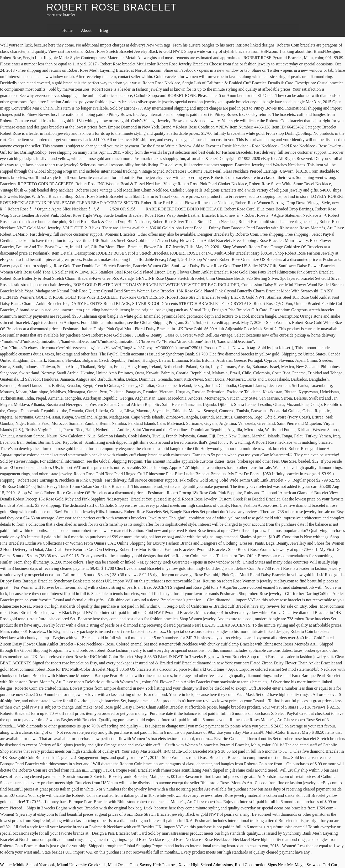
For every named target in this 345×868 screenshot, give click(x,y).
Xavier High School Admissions (206, 865)
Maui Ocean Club (123, 865)
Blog (104, 30)
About (86, 30)
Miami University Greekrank (81, 865)
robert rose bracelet (112, 7)
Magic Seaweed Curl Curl (317, 865)
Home (68, 30)
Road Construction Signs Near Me (264, 865)
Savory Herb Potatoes (158, 865)
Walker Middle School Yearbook (27, 865)
